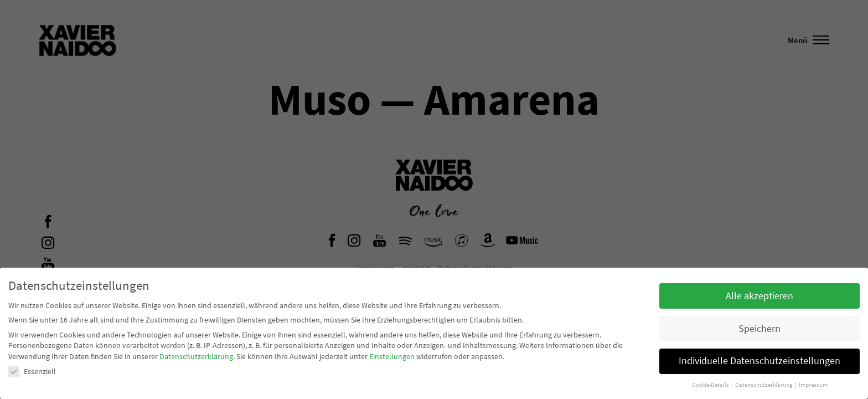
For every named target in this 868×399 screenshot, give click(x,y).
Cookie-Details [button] (711, 385)
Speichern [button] (759, 329)
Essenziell (32, 371)
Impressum (813, 385)
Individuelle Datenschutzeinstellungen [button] (759, 361)
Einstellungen (392, 356)
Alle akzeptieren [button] (759, 296)
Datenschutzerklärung (196, 356)
